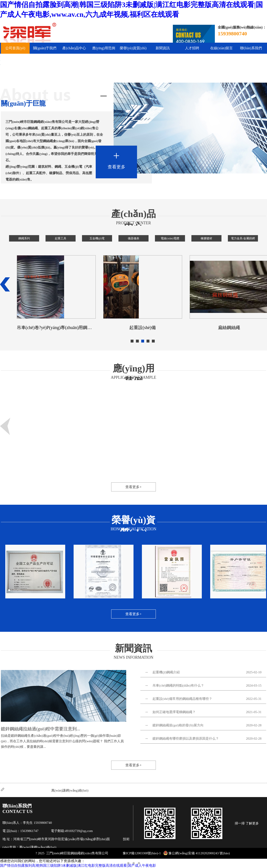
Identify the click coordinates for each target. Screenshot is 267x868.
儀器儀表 (133, 238)
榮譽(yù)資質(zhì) (133, 48)
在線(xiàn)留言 (221, 48)
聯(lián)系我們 (251, 48)
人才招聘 (192, 48)
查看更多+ (133, 487)
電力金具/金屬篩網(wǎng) (243, 239)
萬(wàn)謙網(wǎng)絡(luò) (70, 790)
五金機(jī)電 (97, 238)
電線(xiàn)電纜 (170, 238)
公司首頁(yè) (15, 48)
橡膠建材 (206, 238)
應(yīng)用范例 (104, 48)
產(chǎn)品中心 (74, 48)
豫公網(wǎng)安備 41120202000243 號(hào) (197, 853)
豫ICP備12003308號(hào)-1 (142, 853)
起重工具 (61, 238)
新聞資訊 (163, 48)
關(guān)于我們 (45, 48)
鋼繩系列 (24, 238)
